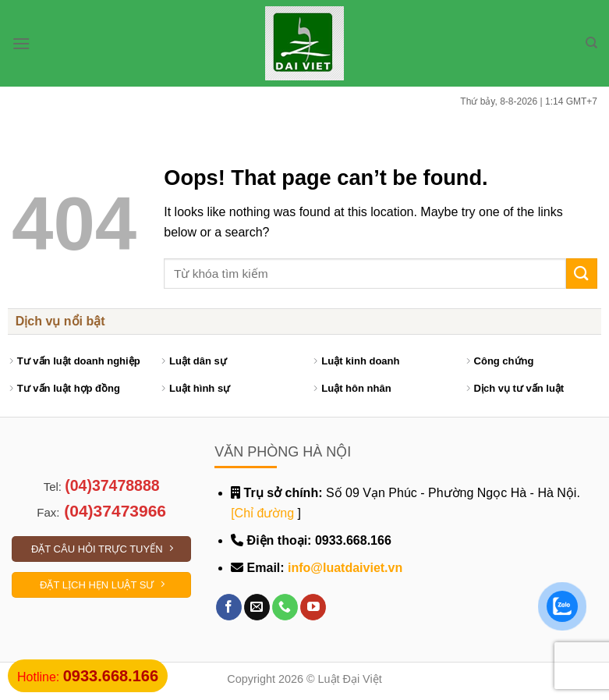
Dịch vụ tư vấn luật (519, 388)
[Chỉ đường (262, 513)
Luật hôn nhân (356, 388)
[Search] (591, 43)
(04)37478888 (112, 485)
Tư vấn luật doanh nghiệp (79, 361)
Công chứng (504, 361)
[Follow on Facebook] (229, 607)
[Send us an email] (257, 607)
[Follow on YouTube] (313, 607)
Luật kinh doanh (360, 361)
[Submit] (582, 274)
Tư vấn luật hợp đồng (69, 388)
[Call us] (285, 607)
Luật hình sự (200, 388)
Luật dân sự (198, 361)
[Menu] (21, 43)
